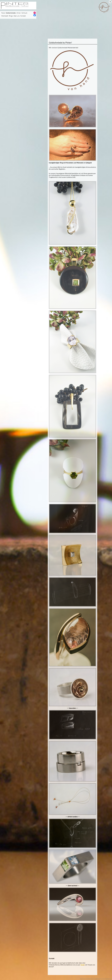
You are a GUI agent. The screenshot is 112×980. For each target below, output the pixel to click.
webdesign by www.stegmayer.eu (103, 979)
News (3, 13)
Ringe (11, 16)
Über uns (17, 16)
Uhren (19, 13)
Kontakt (23, 16)
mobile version (90, 979)
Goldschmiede (11, 13)
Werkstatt (5, 16)
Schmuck (24, 13)
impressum (83, 979)
